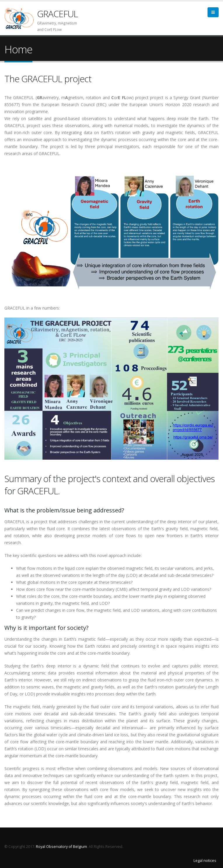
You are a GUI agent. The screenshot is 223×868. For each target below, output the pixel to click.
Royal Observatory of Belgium (61, 847)
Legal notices (205, 861)
